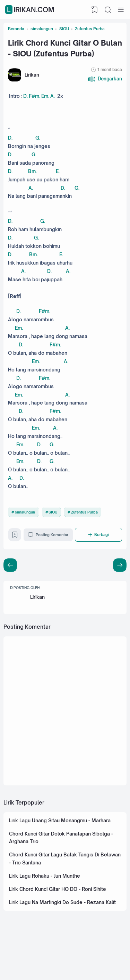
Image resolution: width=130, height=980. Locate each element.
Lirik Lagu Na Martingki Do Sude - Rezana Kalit (63, 914)
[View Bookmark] (95, 10)
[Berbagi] (99, 543)
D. (25, 97)
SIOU (53, 520)
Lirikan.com (31, 10)
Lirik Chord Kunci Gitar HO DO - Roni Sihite (58, 900)
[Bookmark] (15, 545)
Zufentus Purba (84, 520)
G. (38, 139)
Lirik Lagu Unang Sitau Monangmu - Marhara (60, 830)
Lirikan (38, 606)
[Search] (108, 10)
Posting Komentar (49, 543)
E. (58, 173)
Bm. (33, 173)
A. (54, 97)
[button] (105, 80)
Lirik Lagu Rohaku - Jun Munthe (45, 887)
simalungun (25, 520)
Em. (46, 97)
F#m (35, 97)
